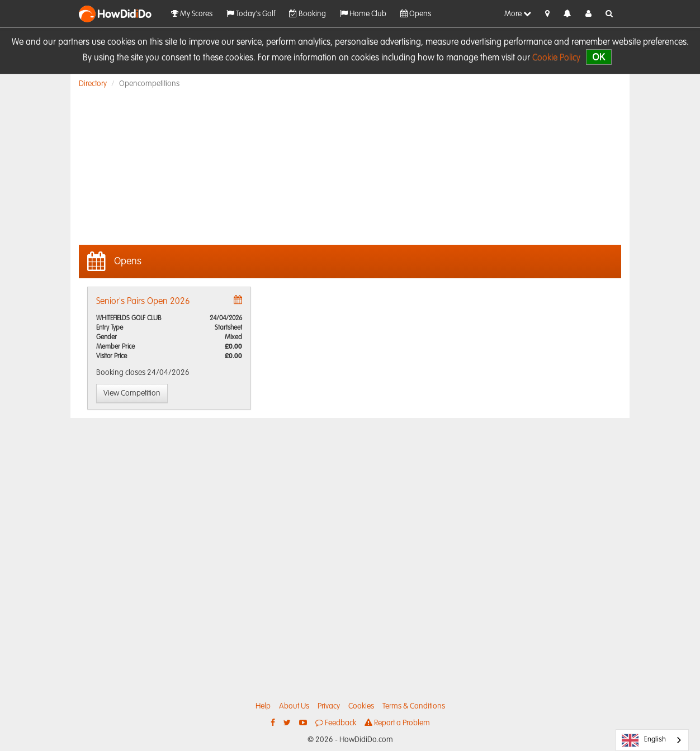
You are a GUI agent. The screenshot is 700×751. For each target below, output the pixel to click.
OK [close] (599, 57)
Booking (308, 14)
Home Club (363, 14)
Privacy (329, 706)
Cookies (361, 706)
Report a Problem (397, 723)
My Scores (192, 14)
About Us (294, 706)
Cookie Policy (556, 58)
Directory (93, 84)
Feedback (336, 723)
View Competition (132, 393)
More (518, 14)
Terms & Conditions (414, 706)
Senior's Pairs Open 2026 (143, 302)
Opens (416, 14)
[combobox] (652, 740)
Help (263, 706)
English (644, 740)
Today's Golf (251, 14)
